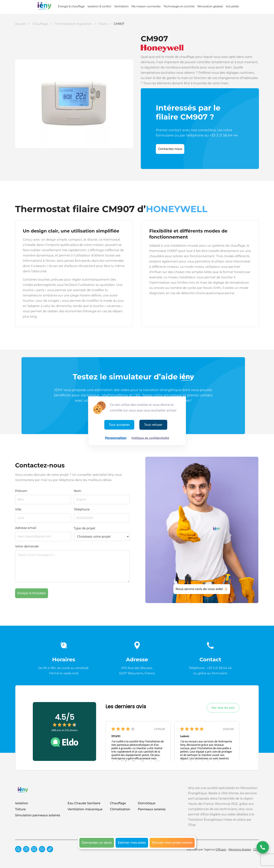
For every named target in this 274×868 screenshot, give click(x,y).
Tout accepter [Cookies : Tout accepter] (119, 425)
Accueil (21, 24)
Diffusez (221, 850)
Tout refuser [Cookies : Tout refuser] (153, 425)
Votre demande (27, 546)
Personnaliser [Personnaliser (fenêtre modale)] (116, 438)
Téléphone (82, 509)
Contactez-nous (170, 149)
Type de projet (85, 528)
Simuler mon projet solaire (172, 843)
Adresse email (26, 528)
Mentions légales (240, 850)
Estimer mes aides (132, 843)
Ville (18, 509)
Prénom (21, 491)
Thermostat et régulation (73, 24)
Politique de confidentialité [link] (150, 438)
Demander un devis (97, 843)
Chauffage (40, 24)
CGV (256, 850)
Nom (78, 491)
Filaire (103, 24)
